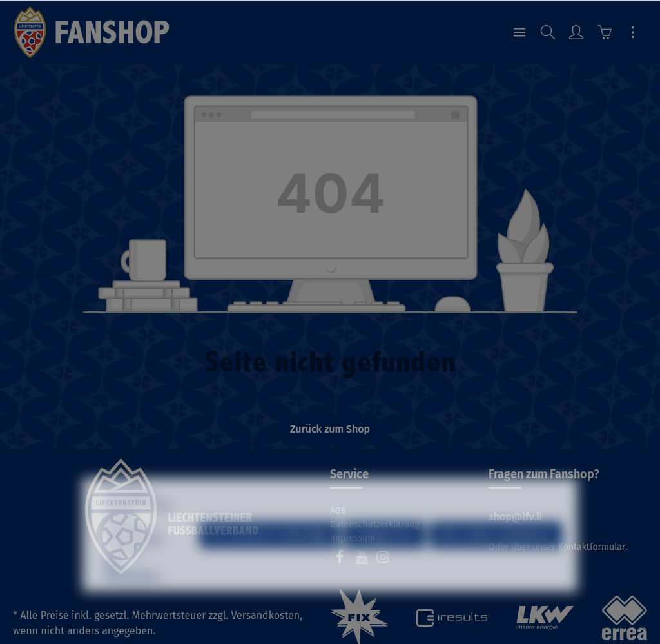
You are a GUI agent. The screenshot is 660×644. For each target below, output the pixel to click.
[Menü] (519, 32)
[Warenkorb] (605, 32)
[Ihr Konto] (576, 32)
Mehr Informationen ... (135, 600)
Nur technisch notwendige (269, 564)
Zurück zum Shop (330, 429)
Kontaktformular (592, 547)
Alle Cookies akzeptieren (496, 564)
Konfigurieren (384, 564)
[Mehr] (633, 32)
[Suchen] (548, 32)
